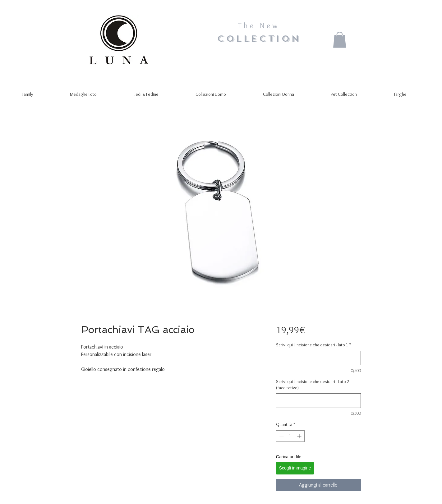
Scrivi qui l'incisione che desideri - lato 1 (313, 345)
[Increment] (300, 436)
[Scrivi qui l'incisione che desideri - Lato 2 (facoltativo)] (318, 401)
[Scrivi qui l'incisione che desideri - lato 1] (318, 358)
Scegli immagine (295, 468)
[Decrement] (281, 436)
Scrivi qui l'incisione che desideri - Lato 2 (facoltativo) (313, 385)
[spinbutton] (290, 436)
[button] (340, 40)
